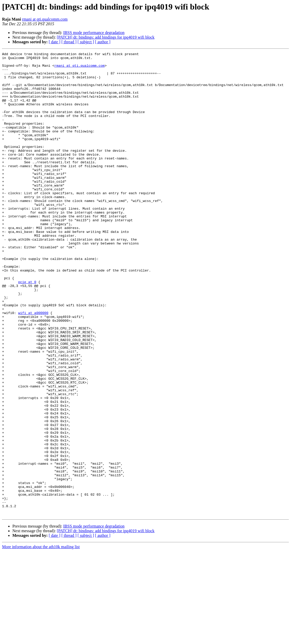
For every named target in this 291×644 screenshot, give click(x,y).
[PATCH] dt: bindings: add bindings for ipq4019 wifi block (106, 37)
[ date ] (55, 42)
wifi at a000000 (33, 365)
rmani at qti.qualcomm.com (45, 19)
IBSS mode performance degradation (94, 33)
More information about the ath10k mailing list (41, 639)
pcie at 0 (27, 328)
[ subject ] (86, 42)
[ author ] (103, 42)
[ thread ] (69, 42)
